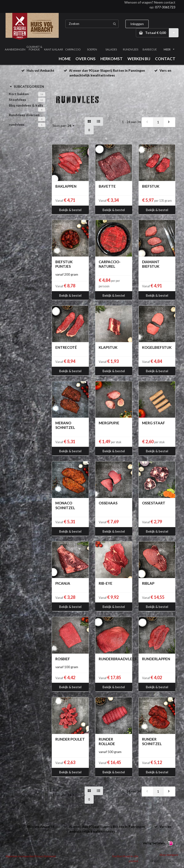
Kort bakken (19, 94)
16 (42, 94)
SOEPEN (92, 49)
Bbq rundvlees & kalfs (26, 105)
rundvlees (17, 124)
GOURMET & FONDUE (34, 48)
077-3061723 (165, 7)
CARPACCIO (73, 49)
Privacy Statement (45, 856)
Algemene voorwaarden (20, 856)
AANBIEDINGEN (15, 49)
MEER (169, 49)
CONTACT (165, 59)
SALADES (111, 49)
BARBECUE (150, 49)
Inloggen (137, 24)
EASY (171, 861)
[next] (169, 122)
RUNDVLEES (131, 49)
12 (42, 100)
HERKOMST (112, 59)
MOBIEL (155, 861)
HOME (65, 59)
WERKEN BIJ (139, 59)
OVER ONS (86, 59)
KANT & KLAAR (54, 49)
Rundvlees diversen (24, 115)
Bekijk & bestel (70, 210)
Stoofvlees (17, 100)
